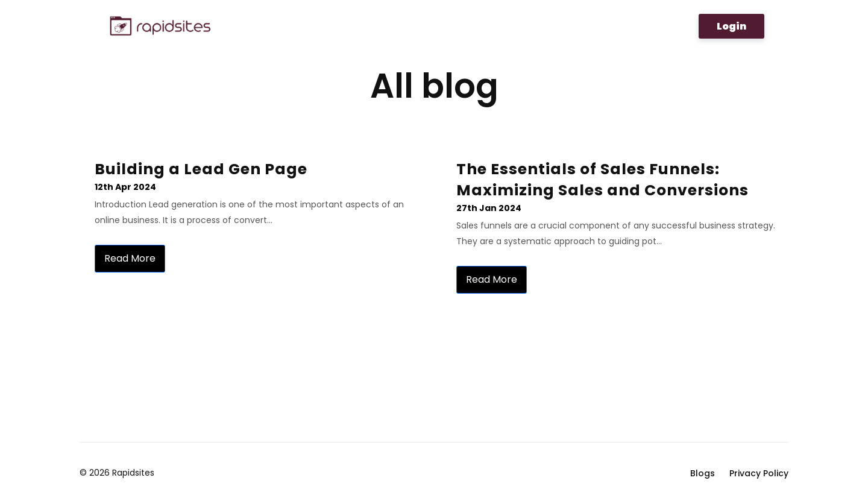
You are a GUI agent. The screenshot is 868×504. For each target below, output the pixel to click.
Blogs (703, 473)
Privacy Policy (759, 473)
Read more (130, 258)
